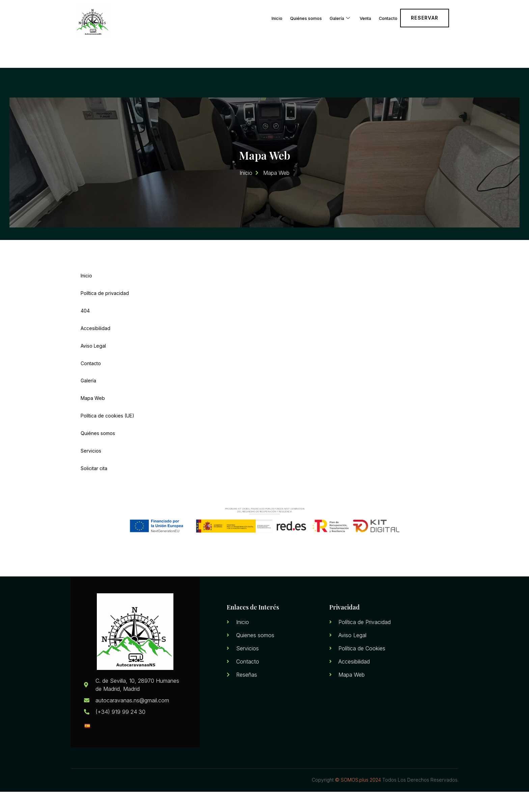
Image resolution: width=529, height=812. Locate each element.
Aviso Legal (93, 361)
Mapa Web (93, 415)
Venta (357, 17)
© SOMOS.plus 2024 (358, 800)
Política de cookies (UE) (107, 434)
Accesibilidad (95, 342)
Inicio (249, 17)
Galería (326, 17)
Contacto (385, 17)
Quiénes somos (285, 17)
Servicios (91, 470)
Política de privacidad (105, 306)
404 (85, 324)
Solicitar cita (94, 488)
